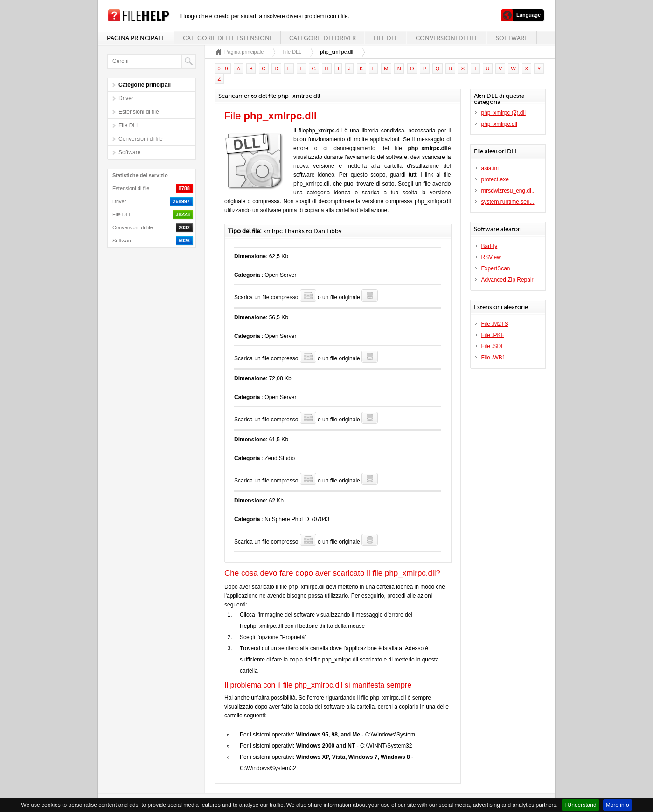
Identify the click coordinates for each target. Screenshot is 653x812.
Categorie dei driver (323, 38)
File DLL (386, 38)
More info (618, 805)
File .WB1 (493, 358)
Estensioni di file (139, 112)
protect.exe (495, 179)
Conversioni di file (447, 38)
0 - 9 (223, 69)
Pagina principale (136, 38)
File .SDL (493, 346)
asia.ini (490, 168)
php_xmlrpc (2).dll (504, 113)
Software (512, 38)
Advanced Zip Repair (507, 280)
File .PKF (493, 335)
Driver (126, 98)
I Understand (580, 805)
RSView (491, 257)
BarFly (490, 246)
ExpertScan (496, 268)
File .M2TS (495, 324)
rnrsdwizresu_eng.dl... (509, 191)
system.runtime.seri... (508, 202)
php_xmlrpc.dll (499, 124)
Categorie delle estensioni (227, 38)
